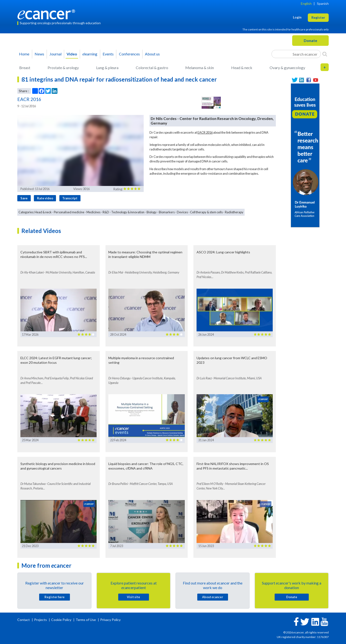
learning (90, 54)
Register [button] (318, 17)
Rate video (45, 198)
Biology (152, 212)
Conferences (129, 54)
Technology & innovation (128, 212)
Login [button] (297, 17)
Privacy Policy (110, 620)
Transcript (70, 198)
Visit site (133, 597)
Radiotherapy (234, 212)
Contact (24, 620)
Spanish (323, 3)
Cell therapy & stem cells (206, 212)
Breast (25, 68)
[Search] (325, 54)
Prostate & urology (63, 68)
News (39, 54)
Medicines (93, 212)
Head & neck (242, 68)
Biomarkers (167, 212)
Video (72, 54)
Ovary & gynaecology (287, 68)
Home (24, 54)
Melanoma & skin (200, 68)
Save (24, 198)
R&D (106, 212)
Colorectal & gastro (152, 68)
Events (108, 54)
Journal (56, 54)
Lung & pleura (107, 68)
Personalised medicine (69, 212)
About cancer (213, 597)
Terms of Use (86, 620)
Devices (182, 212)
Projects (41, 620)
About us (152, 54)
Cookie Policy (61, 620)
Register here (55, 597)
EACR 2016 (205, 132)
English (306, 3)
